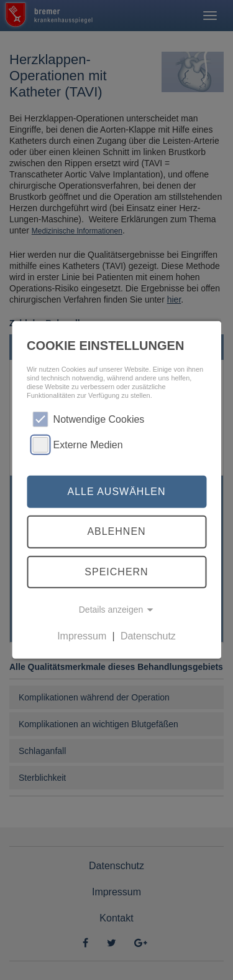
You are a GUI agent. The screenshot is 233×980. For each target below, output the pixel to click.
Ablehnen (116, 531)
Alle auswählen (116, 492)
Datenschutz (148, 636)
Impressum (82, 636)
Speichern (116, 572)
